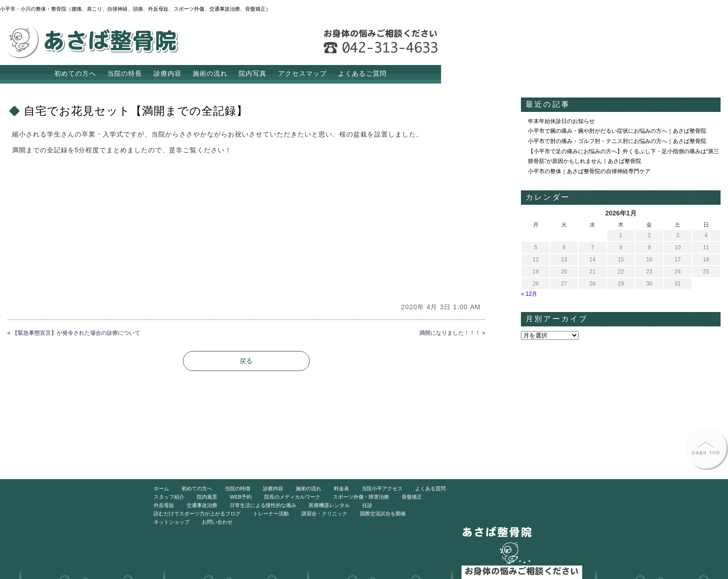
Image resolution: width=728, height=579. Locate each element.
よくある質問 (430, 488)
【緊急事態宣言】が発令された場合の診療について (76, 333)
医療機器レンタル (329, 505)
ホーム (161, 488)
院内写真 (253, 73)
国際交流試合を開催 (383, 514)
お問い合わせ (217, 522)
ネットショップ (172, 522)
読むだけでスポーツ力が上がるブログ (197, 514)
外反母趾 (164, 505)
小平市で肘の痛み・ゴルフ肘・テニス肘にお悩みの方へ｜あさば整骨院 (617, 141)
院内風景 (207, 497)
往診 (367, 505)
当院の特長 (125, 73)
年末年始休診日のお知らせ (561, 121)
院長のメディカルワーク (292, 497)
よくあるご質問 (362, 73)
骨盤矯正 (412, 497)
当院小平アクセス (382, 488)
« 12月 (529, 294)
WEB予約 (241, 497)
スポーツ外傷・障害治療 (361, 497)
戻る (246, 361)
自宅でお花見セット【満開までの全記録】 (136, 111)
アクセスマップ (302, 73)
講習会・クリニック (324, 514)
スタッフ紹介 (169, 497)
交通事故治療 (202, 505)
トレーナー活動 (271, 514)
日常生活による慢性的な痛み (263, 505)
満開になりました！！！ (450, 333)
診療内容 (168, 73)
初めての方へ (75, 73)
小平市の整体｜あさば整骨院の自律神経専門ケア (589, 171)
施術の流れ (210, 73)
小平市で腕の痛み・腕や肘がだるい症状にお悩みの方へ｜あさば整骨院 (617, 131)
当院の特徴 (237, 488)
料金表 (341, 488)
